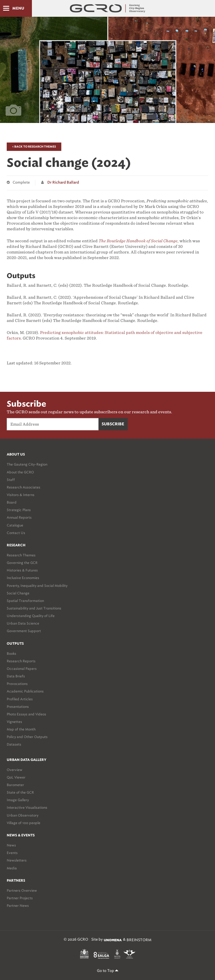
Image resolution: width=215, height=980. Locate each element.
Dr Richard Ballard (63, 183)
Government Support (24, 631)
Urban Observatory (23, 815)
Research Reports (21, 661)
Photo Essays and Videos (26, 714)
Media (12, 868)
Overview (15, 770)
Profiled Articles (20, 699)
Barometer (15, 785)
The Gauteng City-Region (27, 464)
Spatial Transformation (25, 601)
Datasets (14, 744)
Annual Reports (19, 517)
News (11, 845)
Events (12, 853)
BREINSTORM (139, 940)
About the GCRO (20, 472)
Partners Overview (22, 890)
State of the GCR (20, 792)
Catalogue (15, 525)
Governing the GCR (22, 563)
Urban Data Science (23, 623)
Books (11, 653)
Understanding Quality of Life (31, 616)
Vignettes (14, 722)
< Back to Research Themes (34, 147)
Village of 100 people (24, 823)
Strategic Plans (19, 510)
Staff (11, 480)
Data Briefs (16, 676)
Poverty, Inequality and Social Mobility (37, 586)
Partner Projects (20, 898)
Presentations (18, 707)
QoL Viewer (16, 777)
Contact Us (16, 533)
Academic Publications (25, 691)
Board (12, 502)
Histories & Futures (22, 570)
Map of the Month (21, 729)
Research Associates (24, 487)
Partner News (18, 906)
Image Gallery (18, 800)
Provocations (17, 684)
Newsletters (17, 860)
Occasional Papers (22, 669)
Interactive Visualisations (27, 807)
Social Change (18, 593)
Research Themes (21, 555)
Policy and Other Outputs (27, 737)
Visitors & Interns (21, 495)
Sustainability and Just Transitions (34, 608)
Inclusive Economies (23, 578)
